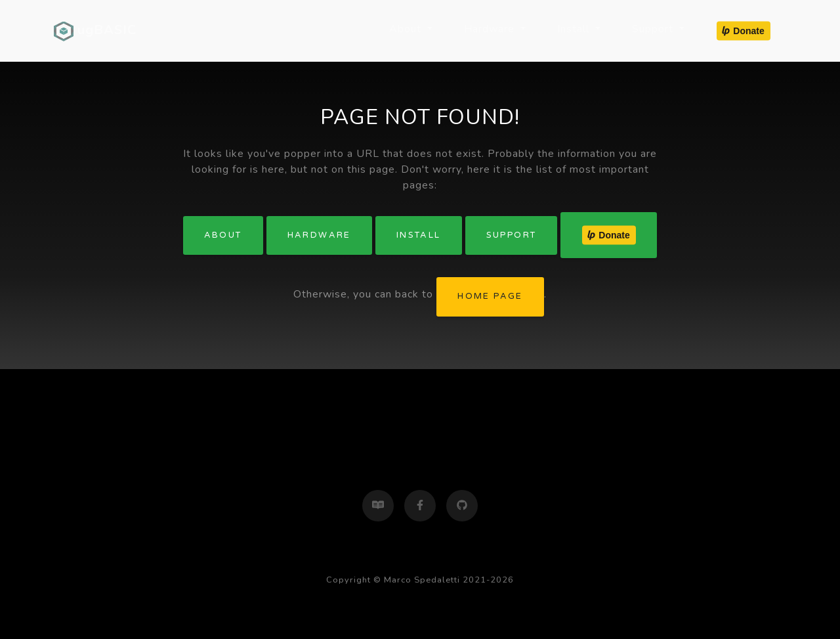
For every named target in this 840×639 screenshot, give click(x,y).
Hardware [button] (491, 29)
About (223, 235)
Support (512, 235)
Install (419, 235)
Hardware (319, 235)
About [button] (407, 29)
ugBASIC (95, 31)
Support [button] (654, 29)
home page (490, 296)
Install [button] (575, 29)
